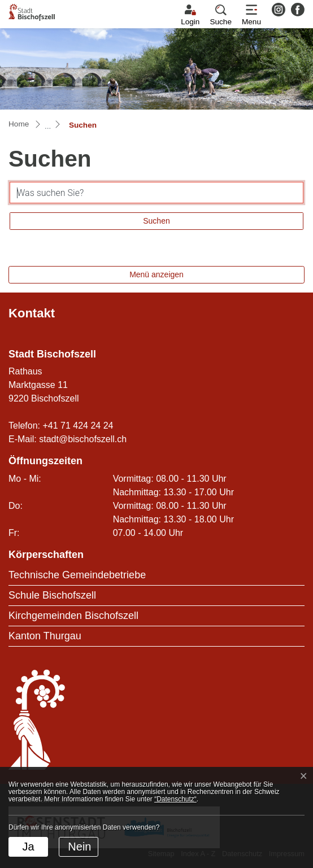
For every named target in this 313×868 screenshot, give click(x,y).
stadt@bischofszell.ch (83, 439)
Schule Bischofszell (52, 595)
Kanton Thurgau (45, 636)
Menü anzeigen (156, 274)
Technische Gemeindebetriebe (77, 575)
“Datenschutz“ (175, 799)
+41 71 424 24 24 (78, 426)
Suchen (156, 221)
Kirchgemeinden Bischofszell (73, 616)
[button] (221, 15)
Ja (28, 847)
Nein (79, 847)
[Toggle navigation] (251, 15)
